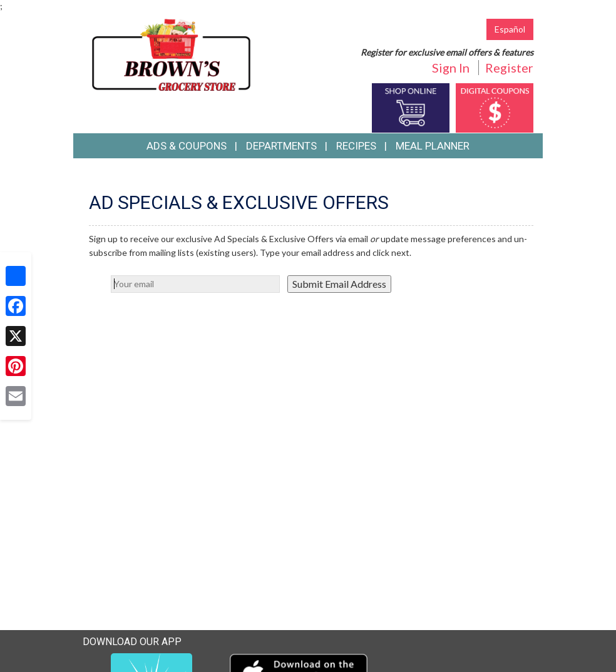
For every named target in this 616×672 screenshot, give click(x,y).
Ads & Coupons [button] (187, 146)
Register (509, 68)
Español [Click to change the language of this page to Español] (510, 29)
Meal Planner (433, 146)
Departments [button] (281, 146)
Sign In (451, 68)
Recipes (356, 146)
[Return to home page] (171, 53)
